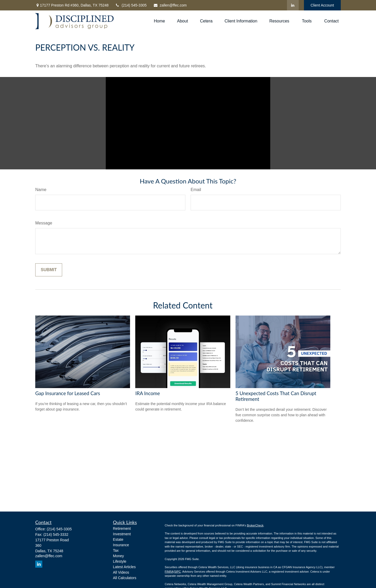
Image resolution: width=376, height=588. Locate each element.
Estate (118, 539)
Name (41, 190)
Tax (116, 550)
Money (119, 556)
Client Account (322, 5)
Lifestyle (120, 561)
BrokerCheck (255, 525)
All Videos (121, 572)
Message (44, 223)
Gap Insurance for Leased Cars (68, 393)
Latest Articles (124, 567)
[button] (159, 21)
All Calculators (125, 578)
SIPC (178, 572)
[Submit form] (49, 270)
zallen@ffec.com (170, 5)
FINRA (169, 572)
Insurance (121, 545)
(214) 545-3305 (131, 5)
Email (196, 190)
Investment (122, 534)
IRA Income (148, 393)
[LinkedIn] (293, 5)
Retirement (122, 528)
